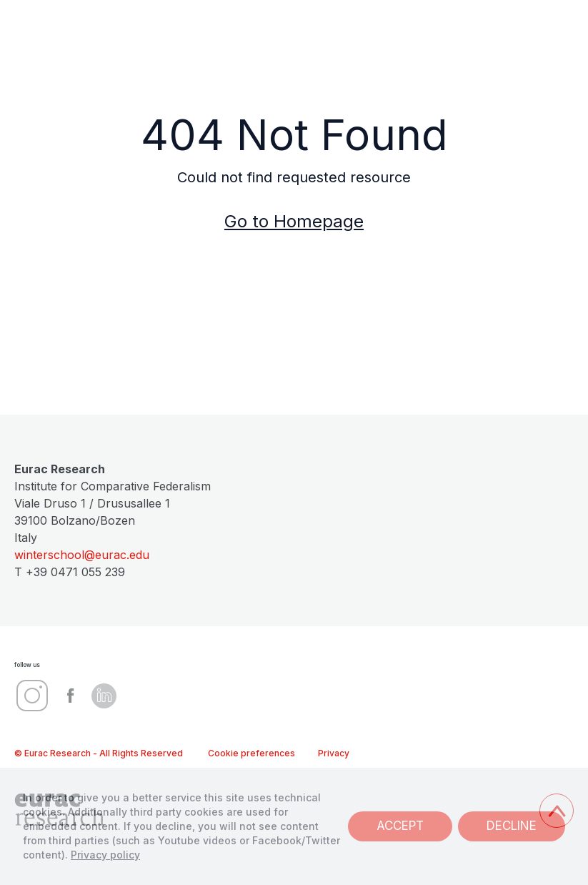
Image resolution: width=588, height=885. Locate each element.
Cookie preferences (251, 753)
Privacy (334, 753)
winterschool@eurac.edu (82, 555)
